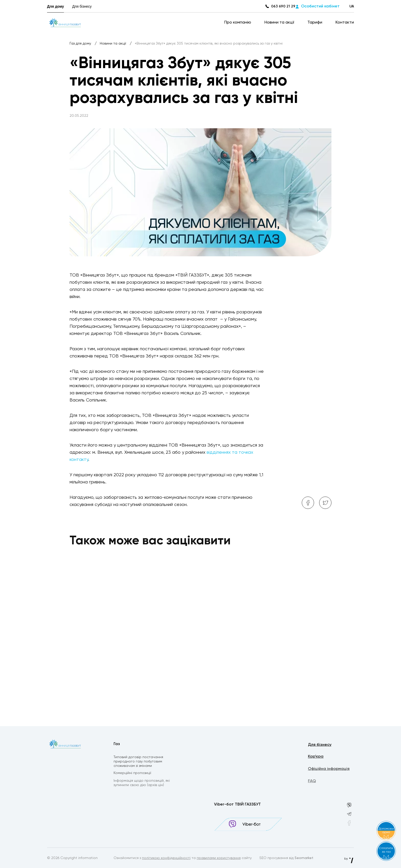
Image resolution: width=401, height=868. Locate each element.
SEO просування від (286, 858)
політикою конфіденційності (166, 858)
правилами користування (219, 858)
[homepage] (65, 23)
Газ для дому (81, 44)
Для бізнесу (82, 6)
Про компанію (238, 23)
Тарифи (315, 23)
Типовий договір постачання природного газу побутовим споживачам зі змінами (138, 762)
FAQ (312, 782)
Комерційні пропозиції (132, 774)
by (349, 859)
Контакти (345, 23)
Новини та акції (280, 23)
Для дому (55, 6)
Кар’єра (316, 757)
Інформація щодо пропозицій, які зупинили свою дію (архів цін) (142, 784)
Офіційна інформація (329, 770)
